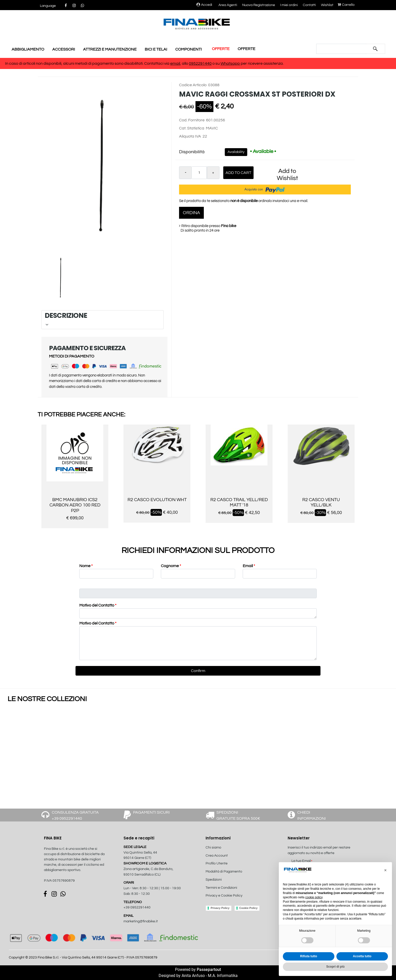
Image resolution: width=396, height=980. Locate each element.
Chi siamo (213, 848)
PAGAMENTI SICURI (151, 812)
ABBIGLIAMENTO (28, 49)
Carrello (346, 5)
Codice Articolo (193, 85)
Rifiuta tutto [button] (308, 956)
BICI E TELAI (156, 49)
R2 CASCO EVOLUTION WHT (157, 500)
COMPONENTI (189, 49)
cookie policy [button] (314, 897)
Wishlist (327, 5)
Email (249, 566)
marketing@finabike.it (141, 921)
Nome (86, 566)
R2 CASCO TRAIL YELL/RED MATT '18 (239, 503)
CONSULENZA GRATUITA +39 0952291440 (75, 815)
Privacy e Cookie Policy (224, 896)
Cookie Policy (249, 908)
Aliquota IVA (190, 136)
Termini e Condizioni (221, 888)
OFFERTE (221, 49)
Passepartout (209, 970)
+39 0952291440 (137, 907)
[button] (48, 6)
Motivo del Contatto (98, 605)
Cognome (171, 566)
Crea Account (217, 856)
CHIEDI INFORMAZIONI (312, 815)
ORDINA (191, 213)
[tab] (103, 320)
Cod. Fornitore (192, 120)
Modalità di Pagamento (224, 872)
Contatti (309, 5)
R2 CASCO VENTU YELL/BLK (321, 503)
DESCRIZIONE (102, 319)
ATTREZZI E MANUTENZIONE (110, 49)
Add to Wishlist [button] (287, 175)
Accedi (204, 5)
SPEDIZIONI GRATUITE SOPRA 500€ (238, 815)
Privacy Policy (220, 908)
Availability (236, 152)
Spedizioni (214, 880)
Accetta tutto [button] (362, 956)
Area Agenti (228, 5)
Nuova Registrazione (259, 5)
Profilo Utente (217, 863)
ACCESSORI (64, 49)
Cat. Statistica (192, 128)
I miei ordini (289, 5)
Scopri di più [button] (336, 967)
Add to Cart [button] (238, 173)
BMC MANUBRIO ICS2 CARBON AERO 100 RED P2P (75, 505)
